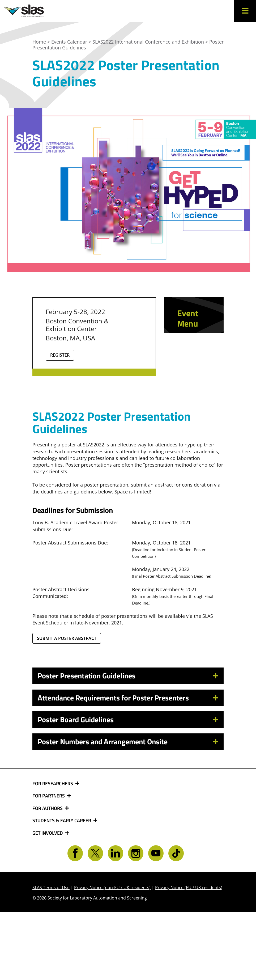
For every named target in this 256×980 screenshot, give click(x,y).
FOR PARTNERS (49, 864)
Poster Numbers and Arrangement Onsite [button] (103, 810)
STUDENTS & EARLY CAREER (62, 889)
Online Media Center (188, 406)
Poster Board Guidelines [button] (76, 788)
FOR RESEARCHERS (53, 852)
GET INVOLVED (48, 901)
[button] (245, 11)
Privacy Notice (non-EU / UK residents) (112, 956)
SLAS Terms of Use (51, 956)
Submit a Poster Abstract (67, 707)
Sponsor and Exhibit (190, 381)
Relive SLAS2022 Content (192, 345)
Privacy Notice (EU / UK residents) (189, 956)
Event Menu (188, 318)
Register (60, 355)
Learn (186, 363)
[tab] (128, 744)
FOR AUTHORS (48, 877)
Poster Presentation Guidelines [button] (87, 744)
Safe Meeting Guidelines (194, 432)
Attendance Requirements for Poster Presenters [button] (113, 766)
